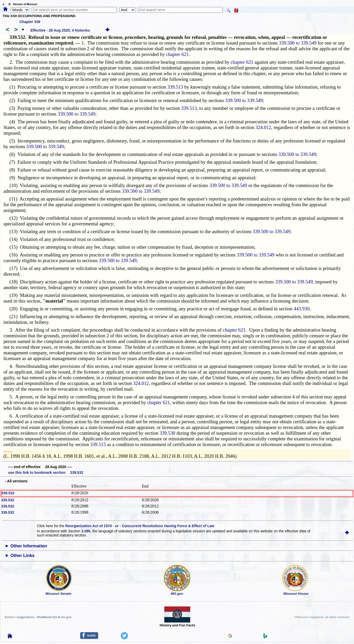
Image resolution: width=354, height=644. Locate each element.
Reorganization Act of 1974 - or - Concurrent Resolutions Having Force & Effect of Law (140, 526)
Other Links (22, 556)
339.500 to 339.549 (298, 43)
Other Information (29, 546)
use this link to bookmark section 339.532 (46, 473)
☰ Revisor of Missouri (22, 4)
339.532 (8, 493)
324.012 (263, 127)
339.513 (175, 87)
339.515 (98, 444)
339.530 (168, 433)
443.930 (302, 309)
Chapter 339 (30, 22)
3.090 (86, 531)
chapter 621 (178, 54)
